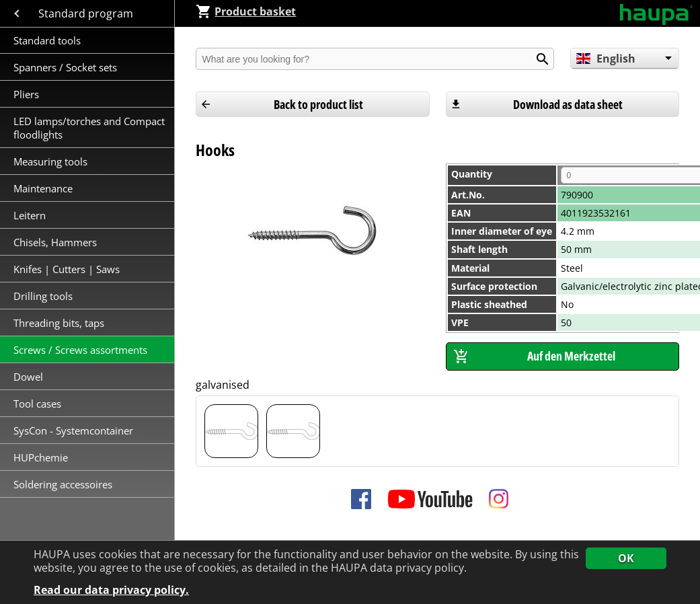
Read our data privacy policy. (111, 590)
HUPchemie (41, 457)
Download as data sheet (568, 104)
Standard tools (47, 40)
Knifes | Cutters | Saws (67, 269)
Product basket (246, 11)
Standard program (87, 13)
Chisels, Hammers (55, 242)
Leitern (31, 215)
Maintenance (44, 188)
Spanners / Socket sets (65, 67)
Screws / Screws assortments (80, 350)
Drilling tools (43, 296)
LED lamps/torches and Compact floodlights (89, 128)
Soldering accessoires (63, 484)
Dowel (28, 377)
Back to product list (318, 104)
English (606, 59)
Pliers (26, 94)
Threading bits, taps (59, 323)
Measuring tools (50, 161)
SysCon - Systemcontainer (73, 430)
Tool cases (39, 404)
